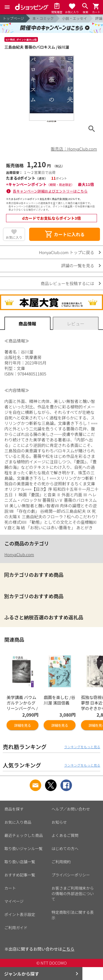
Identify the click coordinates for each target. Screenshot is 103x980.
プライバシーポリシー (71, 874)
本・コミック (43, 18)
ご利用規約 (61, 861)
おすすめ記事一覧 (20, 874)
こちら (68, 948)
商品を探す (14, 808)
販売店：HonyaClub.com (74, 149)
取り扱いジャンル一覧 (23, 848)
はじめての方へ (65, 848)
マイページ (14, 900)
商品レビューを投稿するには (67, 283)
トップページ (13, 18)
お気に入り (14, 237)
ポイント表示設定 (20, 914)
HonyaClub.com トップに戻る (67, 252)
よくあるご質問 (65, 834)
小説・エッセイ (75, 18)
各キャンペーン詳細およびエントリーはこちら (50, 191)
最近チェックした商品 (24, 834)
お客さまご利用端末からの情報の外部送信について (73, 893)
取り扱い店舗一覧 (20, 861)
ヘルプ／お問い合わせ (71, 808)
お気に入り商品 (18, 821)
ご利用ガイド (16, 927)
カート (10, 887)
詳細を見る (23, 724)
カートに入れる (65, 234)
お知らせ (59, 821)
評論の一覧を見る (78, 265)
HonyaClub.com (19, 554)
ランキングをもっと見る (82, 746)
